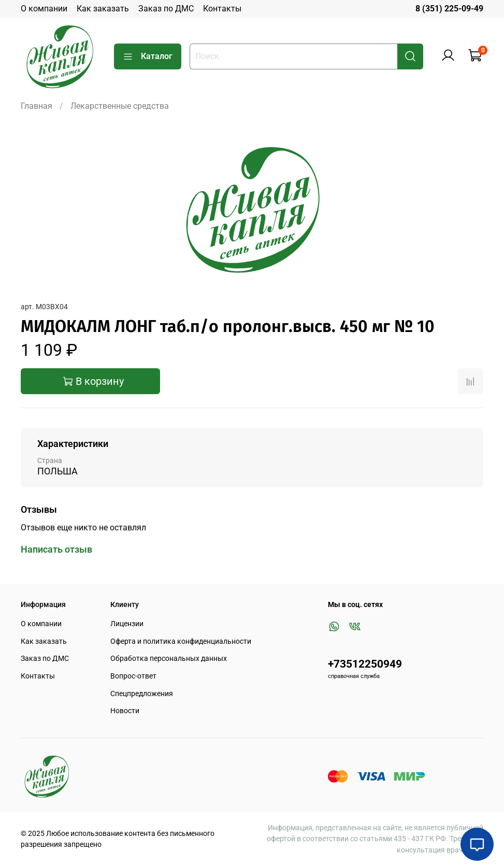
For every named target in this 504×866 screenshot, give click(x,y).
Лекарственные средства (120, 106)
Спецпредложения (142, 694)
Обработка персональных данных (169, 659)
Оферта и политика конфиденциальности (181, 641)
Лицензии (127, 624)
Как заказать (103, 9)
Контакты (222, 9)
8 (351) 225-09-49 (449, 9)
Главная (37, 106)
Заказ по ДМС (166, 9)
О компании (44, 9)
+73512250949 (365, 664)
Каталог (148, 56)
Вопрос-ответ (133, 676)
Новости (125, 711)
